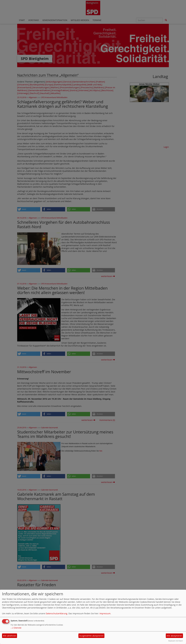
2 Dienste (16, 628)
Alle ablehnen (10, 636)
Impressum (105, 613)
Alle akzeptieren (174, 636)
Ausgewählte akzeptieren (91, 636)
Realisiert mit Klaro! (176, 641)
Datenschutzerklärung (57, 613)
